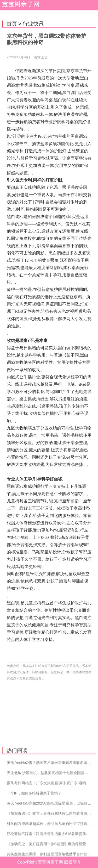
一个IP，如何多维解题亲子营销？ (34, 824)
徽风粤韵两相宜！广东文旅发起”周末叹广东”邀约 (46, 814)
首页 (12, 24)
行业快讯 (33, 24)
